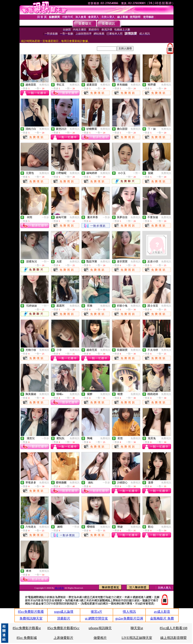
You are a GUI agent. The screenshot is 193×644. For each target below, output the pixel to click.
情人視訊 (129, 612)
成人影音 (60, 588)
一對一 (137, 173)
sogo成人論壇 (64, 612)
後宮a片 (96, 612)
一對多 (45, 217)
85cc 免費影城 (27, 638)
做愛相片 (100, 638)
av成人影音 (162, 612)
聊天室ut (137, 628)
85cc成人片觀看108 (173, 628)
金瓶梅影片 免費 (162, 618)
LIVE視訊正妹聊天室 (137, 638)
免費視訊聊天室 (31, 618)
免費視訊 (44, 85)
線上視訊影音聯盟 (173, 638)
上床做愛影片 (63, 638)
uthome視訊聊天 (100, 628)
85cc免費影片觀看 (31, 612)
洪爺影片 (64, 618)
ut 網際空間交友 (96, 618)
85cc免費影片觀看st (27, 628)
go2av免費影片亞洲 (129, 618)
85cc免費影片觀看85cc (63, 628)
